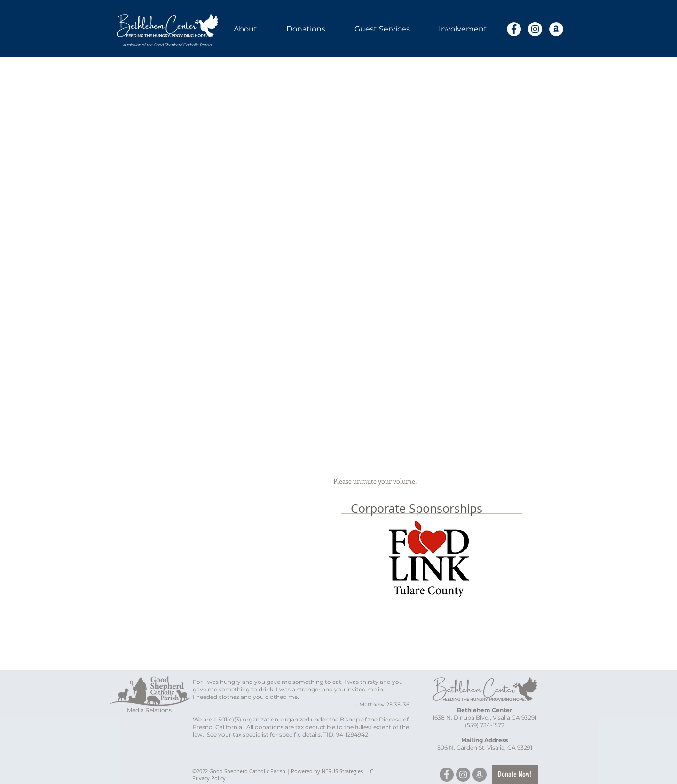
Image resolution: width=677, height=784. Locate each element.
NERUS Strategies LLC (347, 771)
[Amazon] (556, 29)
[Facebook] (514, 29)
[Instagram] (535, 29)
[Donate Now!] (515, 775)
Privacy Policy (209, 778)
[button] (245, 29)
